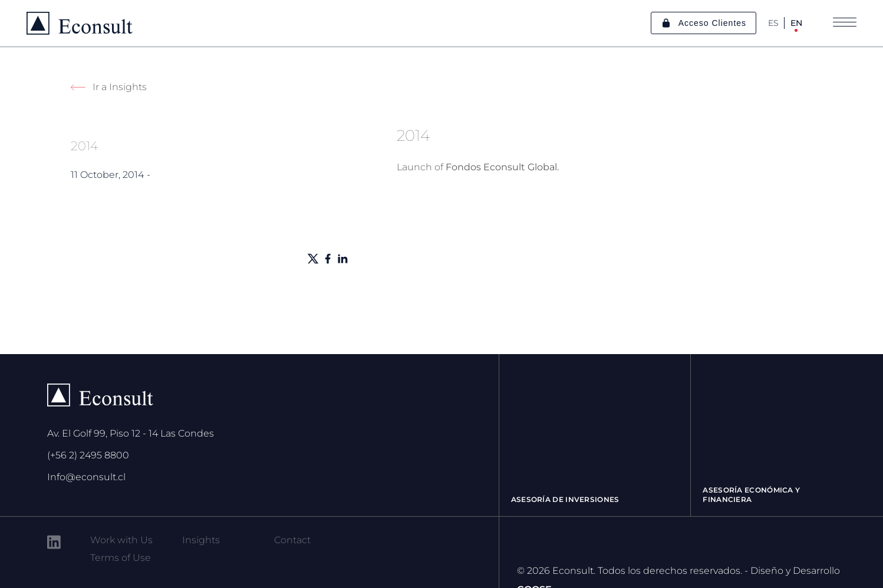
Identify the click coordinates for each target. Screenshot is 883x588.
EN (796, 23)
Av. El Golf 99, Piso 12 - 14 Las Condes (131, 433)
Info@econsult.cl (86, 477)
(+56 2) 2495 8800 (88, 455)
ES (773, 23)
